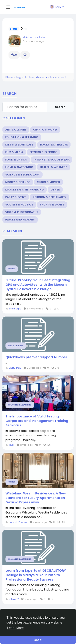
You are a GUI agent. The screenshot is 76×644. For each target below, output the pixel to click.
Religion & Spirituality (50, 197)
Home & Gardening (19, 167)
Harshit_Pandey (18, 522)
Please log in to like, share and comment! (36, 77)
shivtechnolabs (34, 37)
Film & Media (14, 152)
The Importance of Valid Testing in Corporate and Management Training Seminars (37, 421)
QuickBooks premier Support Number (36, 357)
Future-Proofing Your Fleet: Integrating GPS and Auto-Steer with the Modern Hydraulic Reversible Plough (38, 285)
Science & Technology (22, 175)
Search (60, 107)
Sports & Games (52, 205)
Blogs (14, 29)
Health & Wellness (54, 167)
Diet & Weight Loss (19, 145)
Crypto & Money (45, 130)
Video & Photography (22, 212)
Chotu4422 (15, 368)
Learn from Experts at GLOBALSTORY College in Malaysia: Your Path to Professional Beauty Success (36, 575)
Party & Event (16, 197)
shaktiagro (15, 309)
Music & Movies (48, 182)
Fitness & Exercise (43, 152)
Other (55, 190)
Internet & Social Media (52, 160)
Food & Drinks (16, 160)
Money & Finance (18, 182)
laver (11, 445)
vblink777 (14, 599)
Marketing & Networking (25, 190)
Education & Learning (22, 137)
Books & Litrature (54, 145)
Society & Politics (19, 205)
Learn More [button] (15, 628)
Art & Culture (16, 130)
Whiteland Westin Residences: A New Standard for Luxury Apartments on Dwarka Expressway (36, 498)
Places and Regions (20, 220)
